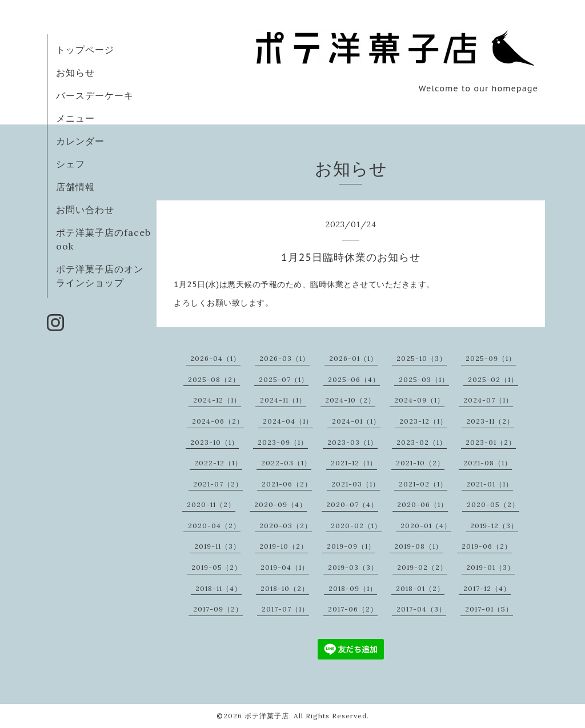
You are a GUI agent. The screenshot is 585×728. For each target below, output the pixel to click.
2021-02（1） (423, 484)
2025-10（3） (422, 358)
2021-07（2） (218, 484)
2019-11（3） (217, 546)
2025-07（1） (284, 379)
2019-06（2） (487, 546)
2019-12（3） (494, 526)
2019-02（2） (422, 567)
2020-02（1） (356, 526)
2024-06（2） (218, 421)
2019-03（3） (353, 567)
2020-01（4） (426, 526)
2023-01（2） (491, 442)
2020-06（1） (422, 504)
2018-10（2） (285, 588)
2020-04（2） (214, 526)
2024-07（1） (488, 400)
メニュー (75, 118)
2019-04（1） (285, 567)
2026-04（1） (215, 358)
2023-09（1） (283, 442)
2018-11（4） (219, 588)
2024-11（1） (283, 400)
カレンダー (80, 141)
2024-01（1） (356, 421)
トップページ (85, 50)
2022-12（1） (218, 463)
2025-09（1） (491, 358)
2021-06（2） (287, 484)
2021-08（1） (488, 463)
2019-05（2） (217, 567)
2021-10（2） (420, 463)
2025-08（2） (214, 379)
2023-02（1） (422, 442)
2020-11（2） (211, 504)
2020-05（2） (493, 504)
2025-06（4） (354, 379)
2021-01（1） (490, 484)
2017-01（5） (489, 609)
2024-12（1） (217, 400)
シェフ (71, 164)
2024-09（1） (419, 400)
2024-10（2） (350, 400)
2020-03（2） (286, 526)
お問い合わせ (85, 210)
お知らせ (75, 73)
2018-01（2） (420, 588)
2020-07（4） (352, 504)
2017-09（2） (218, 609)
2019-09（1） (351, 546)
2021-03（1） (356, 484)
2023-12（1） (423, 421)
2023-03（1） (352, 442)
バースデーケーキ (95, 95)
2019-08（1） (418, 546)
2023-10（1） (215, 442)
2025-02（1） (493, 379)
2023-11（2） (490, 421)
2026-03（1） (285, 358)
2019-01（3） (490, 567)
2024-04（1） (288, 421)
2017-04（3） (421, 609)
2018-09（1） (353, 588)
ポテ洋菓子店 (267, 716)
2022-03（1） (286, 463)
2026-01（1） (353, 358)
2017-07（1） (285, 609)
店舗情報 (75, 187)
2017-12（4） (487, 588)
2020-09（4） (281, 504)
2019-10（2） (284, 546)
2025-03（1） (424, 379)
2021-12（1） (354, 463)
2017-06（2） (353, 609)
